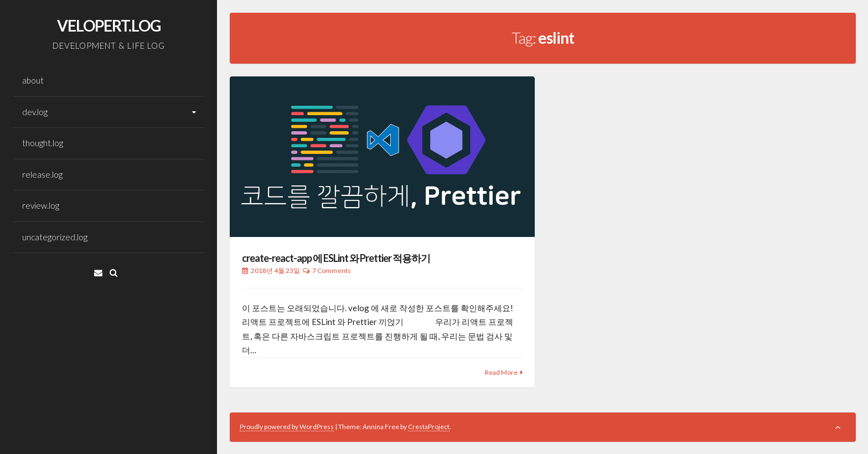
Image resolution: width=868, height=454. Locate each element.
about (33, 80)
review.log (41, 205)
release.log (42, 174)
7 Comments (332, 270)
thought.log (43, 143)
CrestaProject (429, 427)
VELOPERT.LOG (109, 25)
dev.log (35, 112)
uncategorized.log (55, 237)
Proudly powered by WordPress (287, 427)
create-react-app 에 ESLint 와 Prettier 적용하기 (336, 258)
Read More (501, 372)
